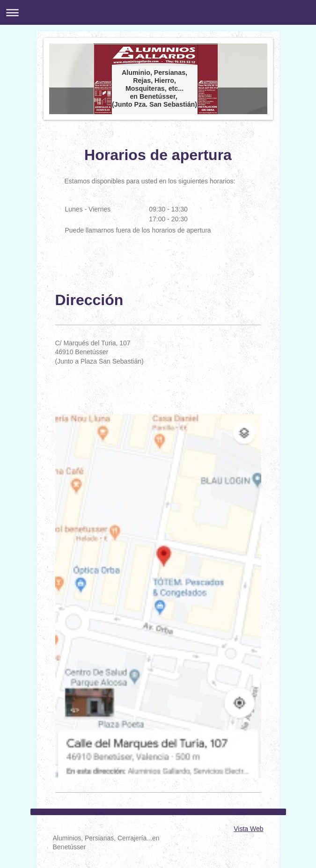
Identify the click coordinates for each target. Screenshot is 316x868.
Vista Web (248, 829)
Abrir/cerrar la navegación (158, 12)
